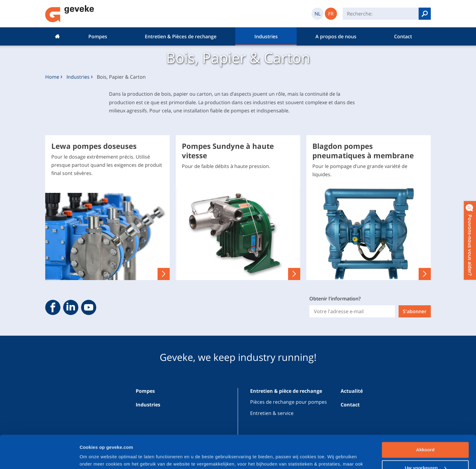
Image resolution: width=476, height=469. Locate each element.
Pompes (98, 36)
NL (318, 14)
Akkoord (425, 419)
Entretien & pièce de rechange (286, 391)
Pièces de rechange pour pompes (289, 402)
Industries (266, 36)
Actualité (352, 391)
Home (57, 36)
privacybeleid (171, 440)
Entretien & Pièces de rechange (181, 36)
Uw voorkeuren (425, 437)
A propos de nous (336, 36)
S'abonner (415, 311)
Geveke (70, 14)
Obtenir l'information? (335, 299)
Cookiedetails (95, 457)
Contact (403, 36)
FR (331, 14)
